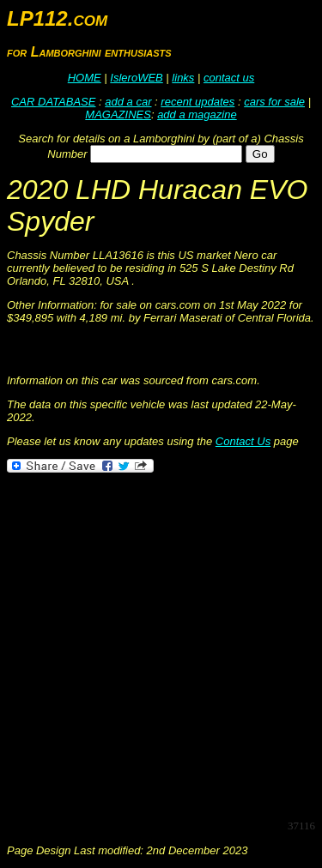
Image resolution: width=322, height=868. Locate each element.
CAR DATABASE (53, 102)
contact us (229, 78)
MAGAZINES (118, 115)
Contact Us (243, 441)
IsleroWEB (136, 78)
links (183, 78)
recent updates (197, 102)
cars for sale (274, 102)
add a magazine (197, 115)
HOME (85, 78)
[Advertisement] (161, 645)
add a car (128, 102)
